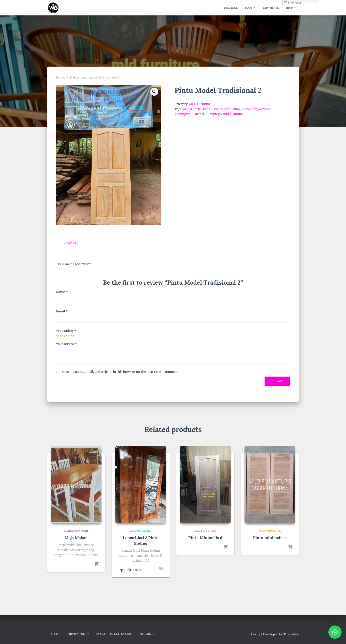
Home (60, 77)
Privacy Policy (78, 634)
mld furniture (233, 114)
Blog (250, 8)
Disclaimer (147, 634)
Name (62, 292)
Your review (66, 344)
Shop (291, 8)
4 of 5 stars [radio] (69, 336)
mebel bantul (203, 109)
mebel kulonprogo (208, 114)
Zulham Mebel (141, 530)
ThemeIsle (291, 634)
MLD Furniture (75, 77)
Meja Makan (76, 537)
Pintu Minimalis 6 (205, 537)
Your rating (66, 330)
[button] (154, 92)
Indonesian (293, 3)
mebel (187, 109)
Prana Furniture (76, 530)
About (55, 634)
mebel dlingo (251, 109)
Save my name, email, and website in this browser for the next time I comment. (120, 372)
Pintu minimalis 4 (270, 537)
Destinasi (231, 8)
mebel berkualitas (227, 109)
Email (62, 311)
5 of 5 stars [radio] (73, 336)
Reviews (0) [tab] (69, 243)
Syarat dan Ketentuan (114, 634)
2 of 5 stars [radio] (61, 336)
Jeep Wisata (270, 8)
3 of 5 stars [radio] (65, 336)
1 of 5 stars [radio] (58, 336)
